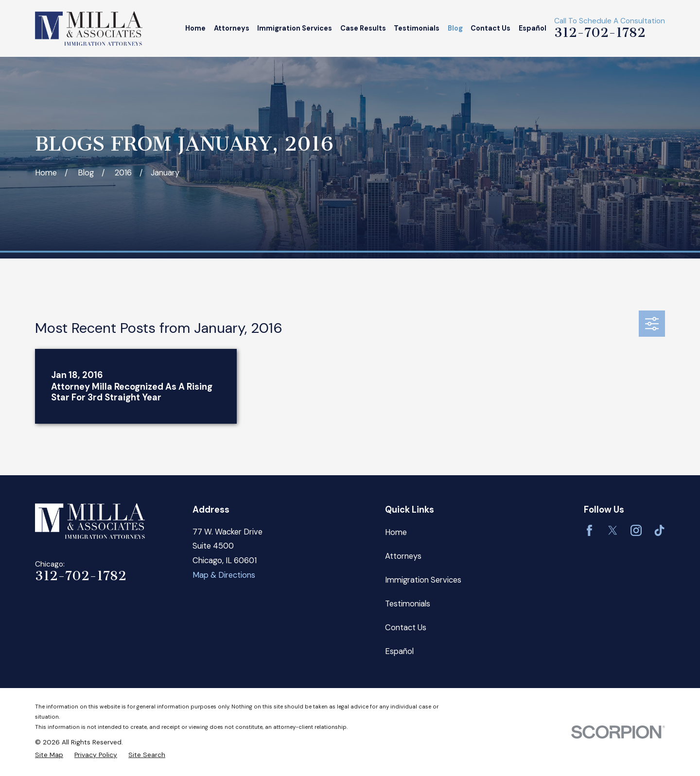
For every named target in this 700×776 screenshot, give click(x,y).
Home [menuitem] (195, 28)
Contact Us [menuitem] (490, 28)
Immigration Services (423, 580)
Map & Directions (224, 575)
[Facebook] (589, 530)
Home (396, 532)
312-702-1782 (600, 33)
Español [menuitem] (533, 28)
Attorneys (403, 556)
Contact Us (406, 628)
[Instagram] (636, 530)
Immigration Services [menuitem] (295, 28)
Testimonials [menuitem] (417, 28)
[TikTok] (659, 530)
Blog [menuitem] (455, 28)
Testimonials (408, 604)
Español (399, 651)
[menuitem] (49, 755)
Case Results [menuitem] (363, 28)
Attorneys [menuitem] (232, 28)
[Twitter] (613, 530)
